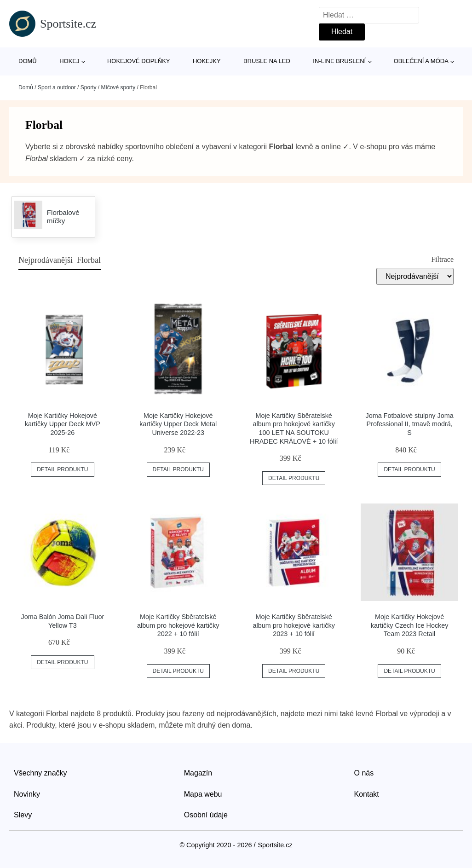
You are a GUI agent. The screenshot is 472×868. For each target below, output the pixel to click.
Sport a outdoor (57, 87)
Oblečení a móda (421, 61)
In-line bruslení (339, 61)
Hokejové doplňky (139, 61)
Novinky (27, 794)
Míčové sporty (118, 87)
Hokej (69, 61)
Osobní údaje (206, 815)
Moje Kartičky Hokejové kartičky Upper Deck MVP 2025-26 (63, 424)
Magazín (198, 773)
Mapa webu (203, 794)
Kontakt (367, 794)
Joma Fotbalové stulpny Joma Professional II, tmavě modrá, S (410, 424)
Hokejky (207, 61)
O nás (364, 773)
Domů (28, 61)
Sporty (89, 87)
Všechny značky (40, 773)
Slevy (23, 815)
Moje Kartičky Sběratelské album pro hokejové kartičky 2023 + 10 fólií (294, 625)
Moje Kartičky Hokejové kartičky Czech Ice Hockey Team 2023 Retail (410, 625)
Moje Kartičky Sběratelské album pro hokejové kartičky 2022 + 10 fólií (178, 625)
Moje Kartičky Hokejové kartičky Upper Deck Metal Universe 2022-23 (178, 424)
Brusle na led (267, 61)
